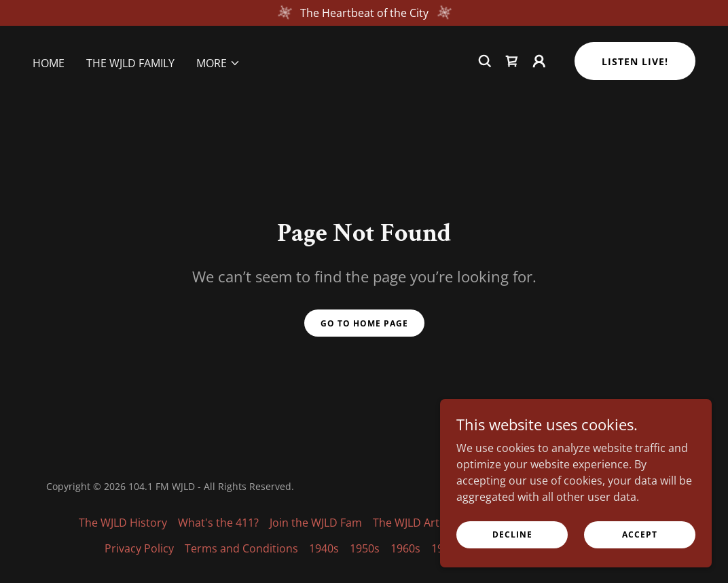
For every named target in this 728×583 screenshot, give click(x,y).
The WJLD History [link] (123, 523)
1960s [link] (405, 548)
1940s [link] (324, 548)
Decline (512, 534)
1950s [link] (365, 548)
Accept (640, 534)
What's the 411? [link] (218, 523)
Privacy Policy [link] (139, 548)
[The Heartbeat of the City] (364, 13)
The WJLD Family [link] (130, 63)
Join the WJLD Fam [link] (316, 523)
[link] (512, 61)
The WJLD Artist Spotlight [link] (437, 523)
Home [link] (49, 63)
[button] (218, 63)
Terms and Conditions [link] (241, 548)
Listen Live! (635, 61)
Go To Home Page (364, 323)
